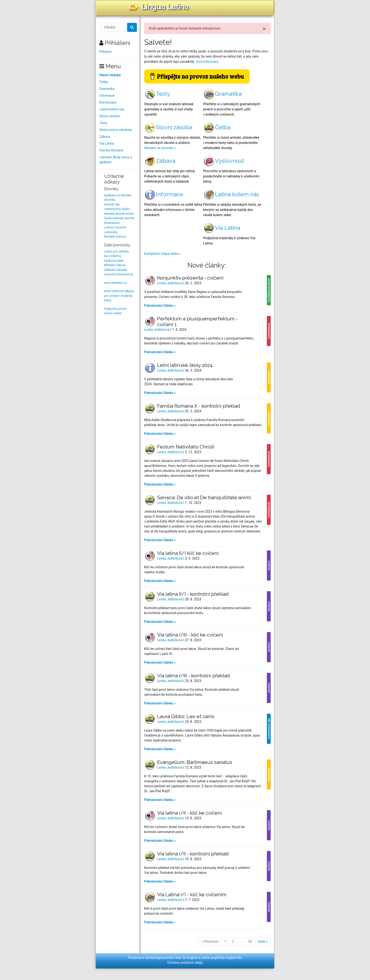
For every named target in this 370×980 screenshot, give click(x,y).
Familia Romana (111, 150)
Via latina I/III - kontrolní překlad (193, 676)
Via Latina (107, 143)
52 (250, 942)
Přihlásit (105, 52)
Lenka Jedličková (170, 283)
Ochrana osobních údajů (185, 963)
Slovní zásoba (109, 116)
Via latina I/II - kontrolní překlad (193, 854)
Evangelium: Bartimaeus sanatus (195, 762)
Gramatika (107, 89)
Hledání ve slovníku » (160, 148)
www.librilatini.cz (116, 283)
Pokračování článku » (160, 306)
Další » (263, 942)
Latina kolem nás (112, 109)
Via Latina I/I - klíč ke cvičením (192, 894)
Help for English (186, 958)
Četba (104, 82)
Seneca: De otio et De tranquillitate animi (204, 497)
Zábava (105, 137)
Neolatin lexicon (115, 237)
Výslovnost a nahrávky (116, 130)
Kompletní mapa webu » (163, 254)
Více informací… (208, 62)
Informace (107, 96)
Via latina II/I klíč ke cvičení (188, 553)
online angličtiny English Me (221, 958)
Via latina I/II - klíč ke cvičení (189, 813)
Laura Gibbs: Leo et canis (186, 716)
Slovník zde (112, 204)
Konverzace (108, 102)
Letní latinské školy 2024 (185, 365)
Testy (103, 123)
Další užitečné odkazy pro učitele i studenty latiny (119, 296)
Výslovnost (224, 161)
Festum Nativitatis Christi (186, 447)
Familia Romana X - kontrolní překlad (199, 406)
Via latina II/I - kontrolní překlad (193, 594)
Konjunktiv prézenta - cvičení (190, 278)
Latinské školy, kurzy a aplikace (116, 160)
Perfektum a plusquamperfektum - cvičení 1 (197, 321)
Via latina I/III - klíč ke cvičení (190, 635)
